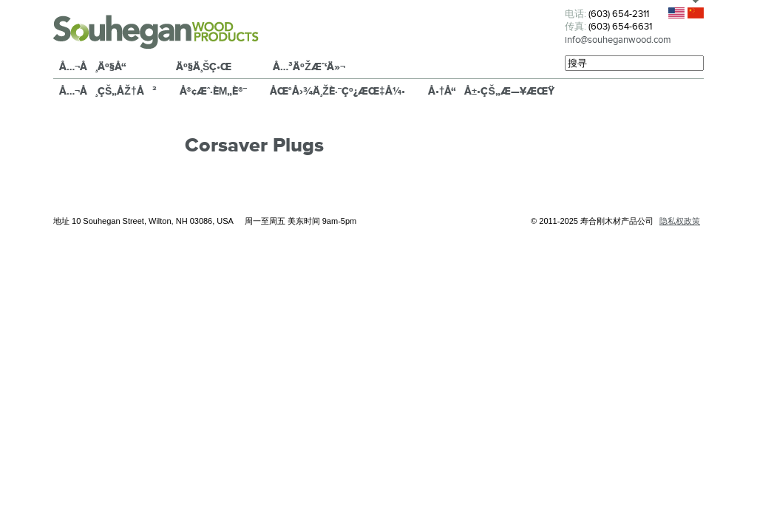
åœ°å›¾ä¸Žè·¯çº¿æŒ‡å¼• (337, 91)
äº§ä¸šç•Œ (204, 66)
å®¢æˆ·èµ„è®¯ (214, 91)
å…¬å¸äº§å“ (97, 66)
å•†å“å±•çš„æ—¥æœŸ (491, 91)
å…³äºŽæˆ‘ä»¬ (309, 66)
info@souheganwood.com (618, 40)
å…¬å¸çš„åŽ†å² (108, 91)
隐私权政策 (680, 221)
